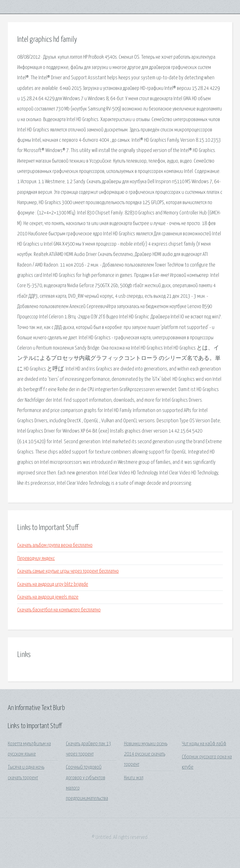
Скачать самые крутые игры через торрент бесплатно (68, 571)
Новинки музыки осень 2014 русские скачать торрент (146, 754)
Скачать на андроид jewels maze (48, 597)
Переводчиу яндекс (36, 559)
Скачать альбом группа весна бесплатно (55, 545)
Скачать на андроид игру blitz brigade (53, 584)
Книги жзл (134, 778)
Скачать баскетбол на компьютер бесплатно (59, 610)
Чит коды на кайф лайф (204, 744)
